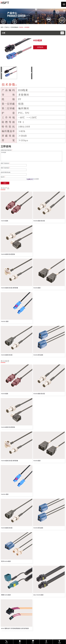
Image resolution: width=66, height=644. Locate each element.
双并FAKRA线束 (6, 561)
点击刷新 (36, 179)
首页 (2, 27)
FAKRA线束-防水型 (39, 221)
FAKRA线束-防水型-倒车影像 (10, 288)
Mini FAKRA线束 (38, 595)
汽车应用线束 (14, 27)
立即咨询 (40, 47)
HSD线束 (31, 156)
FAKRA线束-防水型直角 (8, 254)
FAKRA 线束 (5, 321)
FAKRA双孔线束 (38, 355)
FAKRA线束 (5, 221)
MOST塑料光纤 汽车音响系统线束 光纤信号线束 (15, 628)
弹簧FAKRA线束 (6, 595)
